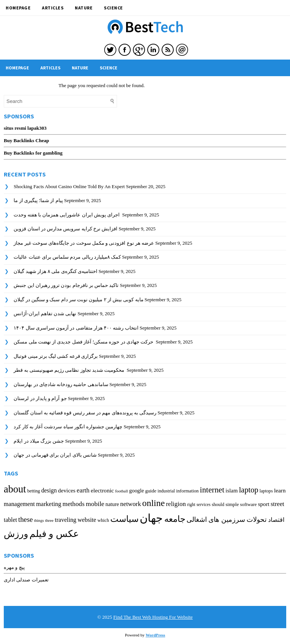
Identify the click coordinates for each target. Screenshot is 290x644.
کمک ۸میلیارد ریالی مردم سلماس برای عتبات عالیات (67, 257)
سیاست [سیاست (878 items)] (124, 519)
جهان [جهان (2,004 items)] (151, 518)
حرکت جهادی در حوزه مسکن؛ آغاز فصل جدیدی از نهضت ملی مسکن (84, 342)
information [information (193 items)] (187, 491)
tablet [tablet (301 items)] (10, 520)
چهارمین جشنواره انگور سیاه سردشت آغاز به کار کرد (68, 427)
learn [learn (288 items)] (280, 490)
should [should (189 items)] (218, 504)
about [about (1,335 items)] (15, 489)
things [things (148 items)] (39, 521)
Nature (84, 8)
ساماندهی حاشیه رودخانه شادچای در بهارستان (61, 384)
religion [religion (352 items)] (176, 504)
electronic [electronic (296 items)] (102, 490)
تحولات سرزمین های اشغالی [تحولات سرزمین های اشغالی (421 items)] (227, 520)
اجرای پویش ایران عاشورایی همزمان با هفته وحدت (67, 215)
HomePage (18, 8)
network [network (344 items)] (130, 504)
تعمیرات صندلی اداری (26, 580)
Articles (53, 8)
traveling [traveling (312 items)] (66, 520)
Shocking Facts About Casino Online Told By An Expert (69, 186)
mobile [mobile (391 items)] (95, 504)
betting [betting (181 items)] (34, 491)
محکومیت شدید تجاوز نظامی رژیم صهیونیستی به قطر (69, 370)
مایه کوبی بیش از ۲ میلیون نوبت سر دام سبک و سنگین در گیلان (78, 300)
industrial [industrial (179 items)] (166, 491)
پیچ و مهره (14, 567)
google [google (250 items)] (137, 491)
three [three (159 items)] (49, 520)
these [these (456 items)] (25, 519)
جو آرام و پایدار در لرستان (40, 398)
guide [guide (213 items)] (151, 491)
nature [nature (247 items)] (112, 504)
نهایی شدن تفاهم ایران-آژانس (45, 314)
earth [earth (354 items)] (83, 490)
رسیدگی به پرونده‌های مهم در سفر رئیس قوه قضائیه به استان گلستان (85, 413)
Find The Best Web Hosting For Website (153, 617)
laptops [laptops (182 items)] (266, 491)
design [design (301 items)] (49, 490)
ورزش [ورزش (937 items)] (16, 534)
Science (113, 8)
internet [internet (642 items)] (212, 490)
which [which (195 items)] (103, 520)
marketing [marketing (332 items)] (49, 504)
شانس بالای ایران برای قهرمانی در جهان (55, 455)
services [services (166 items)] (203, 504)
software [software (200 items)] (248, 504)
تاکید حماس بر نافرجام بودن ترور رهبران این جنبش (66, 285)
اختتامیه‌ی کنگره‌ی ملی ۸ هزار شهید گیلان (56, 271)
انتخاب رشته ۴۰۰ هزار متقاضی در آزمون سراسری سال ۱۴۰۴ (76, 328)
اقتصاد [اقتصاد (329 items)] (276, 520)
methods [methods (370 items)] (73, 504)
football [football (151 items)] (122, 491)
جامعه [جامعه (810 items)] (175, 519)
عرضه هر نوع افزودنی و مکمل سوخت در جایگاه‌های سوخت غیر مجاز (84, 243)
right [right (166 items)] (191, 504)
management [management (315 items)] (19, 504)
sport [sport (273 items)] (264, 504)
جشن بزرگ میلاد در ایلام (39, 441)
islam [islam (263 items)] (231, 491)
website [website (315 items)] (87, 520)
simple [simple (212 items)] (232, 504)
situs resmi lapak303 (25, 128)
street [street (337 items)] (278, 504)
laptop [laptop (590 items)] (249, 490)
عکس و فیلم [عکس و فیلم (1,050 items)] (54, 534)
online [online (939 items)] (154, 503)
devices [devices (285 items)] (67, 490)
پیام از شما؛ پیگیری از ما (38, 200)
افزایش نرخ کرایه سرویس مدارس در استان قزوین (66, 229)
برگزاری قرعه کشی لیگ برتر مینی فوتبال (56, 356)
